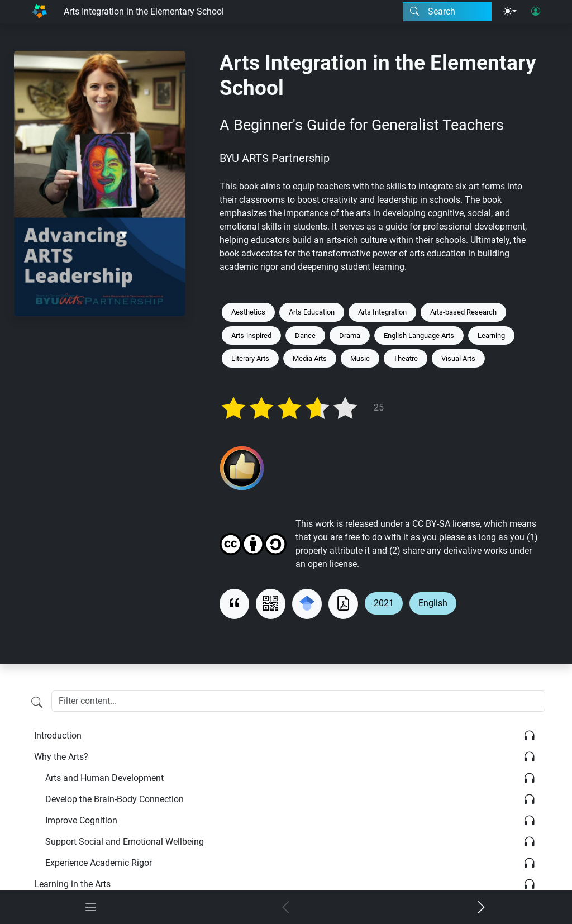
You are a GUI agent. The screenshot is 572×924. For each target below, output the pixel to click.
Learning (491, 335)
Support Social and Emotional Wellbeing (125, 842)
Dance (305, 335)
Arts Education (312, 312)
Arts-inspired (251, 335)
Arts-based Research (463, 312)
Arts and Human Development (104, 778)
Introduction (58, 735)
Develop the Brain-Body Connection (115, 799)
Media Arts (310, 358)
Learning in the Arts (72, 884)
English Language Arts (419, 335)
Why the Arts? (61, 757)
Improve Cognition (81, 820)
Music (360, 358)
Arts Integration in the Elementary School (144, 11)
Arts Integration (382, 312)
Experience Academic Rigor (99, 863)
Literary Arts (250, 358)
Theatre (406, 358)
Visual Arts (458, 358)
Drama (350, 335)
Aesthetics (248, 312)
